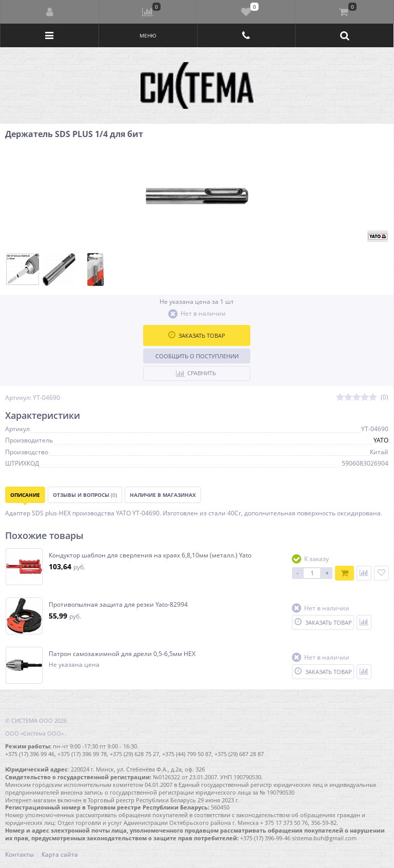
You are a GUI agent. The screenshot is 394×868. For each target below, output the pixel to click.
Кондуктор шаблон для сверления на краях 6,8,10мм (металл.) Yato (150, 555)
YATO (381, 440)
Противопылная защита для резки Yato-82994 (118, 605)
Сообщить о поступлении (197, 356)
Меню (148, 35)
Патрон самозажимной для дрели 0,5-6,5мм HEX (122, 654)
